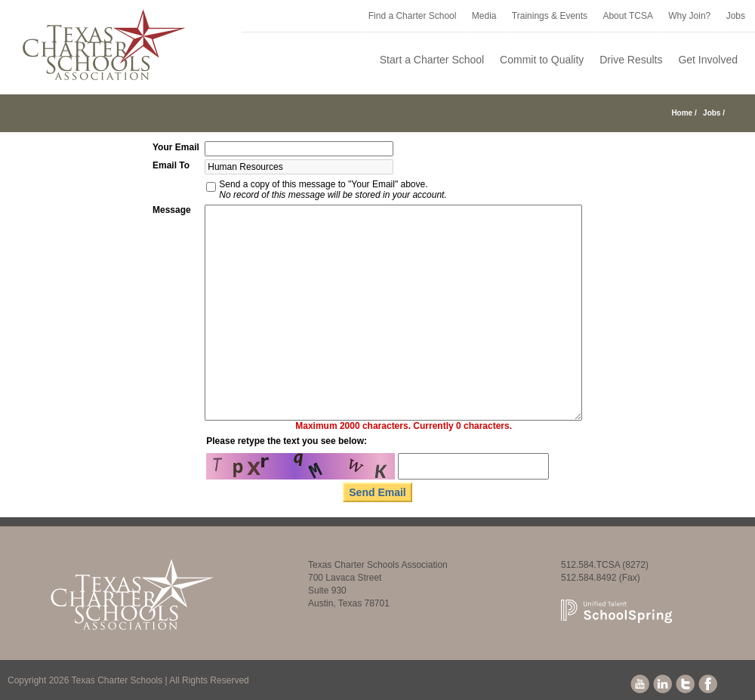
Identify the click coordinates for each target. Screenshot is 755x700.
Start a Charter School (432, 60)
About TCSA (627, 16)
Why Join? (689, 16)
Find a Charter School (413, 16)
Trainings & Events (550, 16)
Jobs (736, 16)
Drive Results (631, 60)
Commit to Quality (542, 60)
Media (484, 16)
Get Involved (708, 60)
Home (682, 113)
